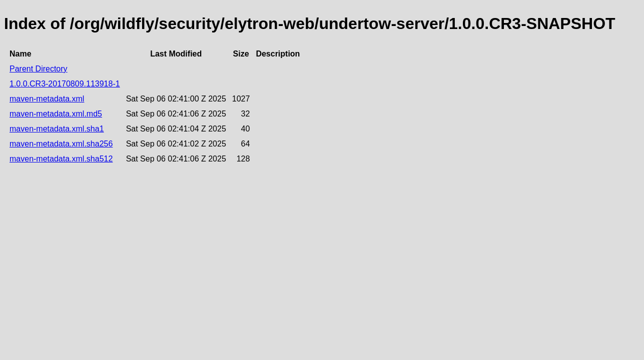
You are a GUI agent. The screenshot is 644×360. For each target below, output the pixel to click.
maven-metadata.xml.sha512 (61, 159)
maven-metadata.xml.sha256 (61, 144)
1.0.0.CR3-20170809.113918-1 (65, 84)
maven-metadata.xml (47, 99)
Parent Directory (39, 69)
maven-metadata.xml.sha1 (57, 129)
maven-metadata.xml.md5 (56, 114)
